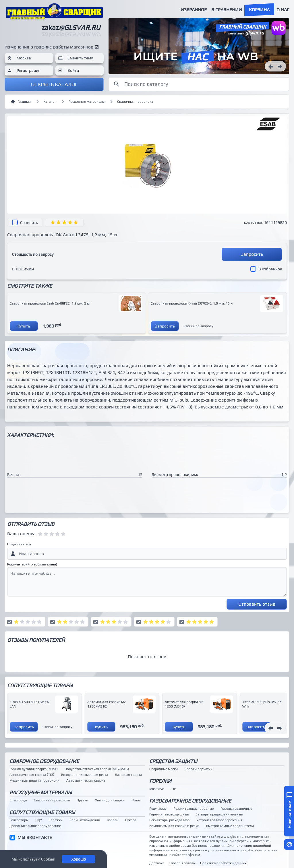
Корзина (259, 10)
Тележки (56, 820)
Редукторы (158, 809)
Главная (21, 102)
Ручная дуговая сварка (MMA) (34, 769)
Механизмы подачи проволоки (34, 780)
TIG (174, 789)
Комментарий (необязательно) (32, 564)
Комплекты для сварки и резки (174, 826)
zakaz (71, 27)
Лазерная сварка (128, 775)
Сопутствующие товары (42, 812)
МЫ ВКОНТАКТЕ (35, 837)
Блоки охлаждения (85, 820)
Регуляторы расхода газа (169, 820)
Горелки (160, 781)
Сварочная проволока (135, 102)
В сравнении (227, 10)
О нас (283, 10)
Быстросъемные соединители (230, 826)
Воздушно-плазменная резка (85, 775)
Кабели (113, 820)
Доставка (157, 863)
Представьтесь (19, 544)
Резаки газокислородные (194, 809)
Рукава (131, 820)
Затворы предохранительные (219, 814)
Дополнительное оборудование (35, 826)
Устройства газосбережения (219, 820)
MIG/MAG (157, 789)
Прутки (82, 800)
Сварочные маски (164, 769)
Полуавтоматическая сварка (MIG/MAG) (97, 769)
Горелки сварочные (236, 809)
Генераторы (19, 820)
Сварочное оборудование (44, 761)
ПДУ (39, 820)
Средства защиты (173, 761)
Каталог (50, 102)
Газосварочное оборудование (190, 801)
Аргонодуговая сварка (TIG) (32, 775)
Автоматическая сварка (86, 780)
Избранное (194, 10)
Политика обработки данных (223, 863)
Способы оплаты (182, 863)
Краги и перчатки (199, 769)
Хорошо (79, 859)
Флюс (136, 800)
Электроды (18, 800)
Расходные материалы (87, 102)
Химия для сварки (110, 800)
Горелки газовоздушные (169, 814)
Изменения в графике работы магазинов (49, 47)
